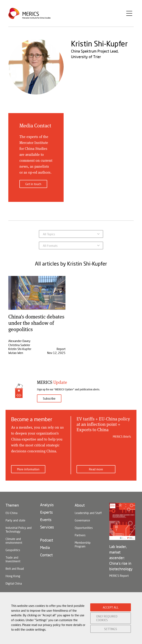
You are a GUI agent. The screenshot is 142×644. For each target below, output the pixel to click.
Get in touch (33, 184)
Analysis (47, 505)
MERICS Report (119, 576)
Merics (31, 14)
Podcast (47, 540)
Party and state (15, 520)
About (80, 505)
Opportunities (84, 528)
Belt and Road (15, 569)
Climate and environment (14, 541)
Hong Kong (13, 576)
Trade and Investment (13, 559)
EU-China (11, 513)
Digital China (14, 583)
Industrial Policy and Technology (19, 530)
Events (46, 520)
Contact (46, 555)
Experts (46, 512)
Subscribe (49, 398)
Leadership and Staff (88, 513)
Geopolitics (13, 550)
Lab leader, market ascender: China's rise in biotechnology (121, 558)
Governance (82, 520)
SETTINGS (111, 629)
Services (47, 527)
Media (45, 547)
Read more (96, 469)
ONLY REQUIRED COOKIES (107, 618)
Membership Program (83, 544)
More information (28, 469)
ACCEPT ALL (111, 607)
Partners (80, 535)
